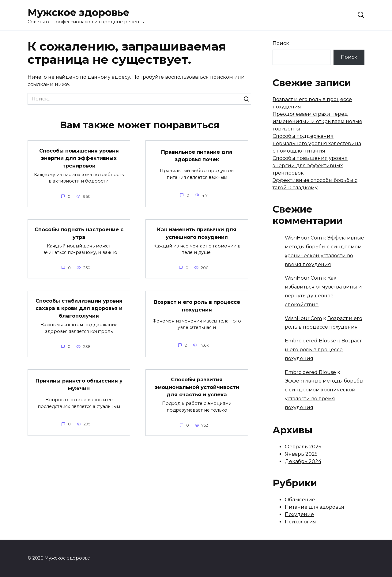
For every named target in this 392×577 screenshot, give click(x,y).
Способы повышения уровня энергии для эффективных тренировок (79, 158)
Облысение (300, 500)
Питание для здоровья (315, 507)
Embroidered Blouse (310, 341)
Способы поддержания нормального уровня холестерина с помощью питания (317, 143)
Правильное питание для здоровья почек (197, 155)
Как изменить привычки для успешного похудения (197, 233)
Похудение (299, 514)
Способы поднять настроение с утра (79, 233)
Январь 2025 (301, 454)
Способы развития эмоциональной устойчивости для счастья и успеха (197, 391)
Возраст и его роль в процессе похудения (197, 306)
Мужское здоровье (78, 12)
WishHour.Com (303, 238)
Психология (300, 522)
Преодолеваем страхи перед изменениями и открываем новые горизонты (317, 121)
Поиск (281, 43)
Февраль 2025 (303, 447)
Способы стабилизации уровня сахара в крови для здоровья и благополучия (79, 308)
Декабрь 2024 (303, 461)
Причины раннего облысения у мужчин (79, 386)
